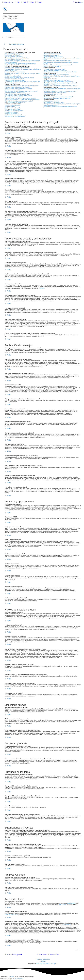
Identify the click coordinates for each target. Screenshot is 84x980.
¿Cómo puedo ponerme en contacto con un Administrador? (60, 107)
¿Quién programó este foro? (52, 101)
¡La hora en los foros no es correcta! (15, 72)
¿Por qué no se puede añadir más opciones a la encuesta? (21, 91)
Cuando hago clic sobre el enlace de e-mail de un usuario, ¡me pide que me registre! (22, 82)
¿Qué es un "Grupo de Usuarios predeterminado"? (58, 65)
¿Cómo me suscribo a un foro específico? (55, 93)
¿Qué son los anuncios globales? (14, 111)
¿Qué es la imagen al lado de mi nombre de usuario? (20, 77)
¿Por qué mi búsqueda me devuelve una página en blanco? (60, 83)
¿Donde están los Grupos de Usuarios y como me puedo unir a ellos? (61, 59)
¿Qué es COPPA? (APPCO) (13, 55)
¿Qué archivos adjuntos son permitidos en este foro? (58, 97)
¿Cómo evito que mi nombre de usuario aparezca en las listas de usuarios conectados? (23, 70)
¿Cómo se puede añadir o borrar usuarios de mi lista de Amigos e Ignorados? (62, 77)
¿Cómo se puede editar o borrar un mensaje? (17, 87)
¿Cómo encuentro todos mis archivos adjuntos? (57, 98)
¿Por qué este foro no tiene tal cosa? (54, 102)
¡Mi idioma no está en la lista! (13, 76)
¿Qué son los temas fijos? (12, 114)
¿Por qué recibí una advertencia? (14, 97)
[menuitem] (17, 2)
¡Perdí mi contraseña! (11, 62)
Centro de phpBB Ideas (11, 915)
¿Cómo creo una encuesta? (12, 90)
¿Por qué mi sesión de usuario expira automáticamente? (20, 64)
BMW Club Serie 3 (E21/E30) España (47, 964)
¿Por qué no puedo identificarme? (14, 59)
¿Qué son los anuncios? (11, 112)
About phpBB (63, 905)
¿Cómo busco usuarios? (50, 84)
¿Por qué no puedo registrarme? (14, 57)
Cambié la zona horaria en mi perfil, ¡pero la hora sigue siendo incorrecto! (22, 74)
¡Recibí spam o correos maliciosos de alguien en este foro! (60, 72)
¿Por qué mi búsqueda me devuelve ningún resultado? (59, 82)
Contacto (43, 962)
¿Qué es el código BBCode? (13, 105)
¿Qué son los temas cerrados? (13, 115)
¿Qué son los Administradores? (52, 54)
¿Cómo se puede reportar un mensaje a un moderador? (20, 98)
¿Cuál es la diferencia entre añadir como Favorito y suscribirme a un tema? (62, 89)
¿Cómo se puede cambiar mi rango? (15, 80)
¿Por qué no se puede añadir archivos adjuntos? (18, 96)
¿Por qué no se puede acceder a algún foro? (17, 94)
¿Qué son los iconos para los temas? (15, 116)
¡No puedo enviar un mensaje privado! (54, 69)
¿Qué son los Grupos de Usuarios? (53, 57)
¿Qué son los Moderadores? (52, 55)
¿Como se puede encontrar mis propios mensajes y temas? (60, 86)
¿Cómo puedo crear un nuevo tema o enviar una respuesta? (22, 86)
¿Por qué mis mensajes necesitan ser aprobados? (19, 101)
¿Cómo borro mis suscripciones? (53, 94)
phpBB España (19, 978)
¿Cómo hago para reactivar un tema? (15, 102)
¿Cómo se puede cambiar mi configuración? (17, 68)
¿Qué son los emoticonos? (12, 108)
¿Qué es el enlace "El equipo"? (52, 66)
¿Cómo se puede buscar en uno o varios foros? (57, 80)
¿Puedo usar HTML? (11, 107)
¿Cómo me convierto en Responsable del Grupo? (57, 61)
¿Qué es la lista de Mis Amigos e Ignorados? (56, 75)
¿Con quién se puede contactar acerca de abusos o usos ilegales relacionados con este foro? (62, 105)
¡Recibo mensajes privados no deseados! (55, 71)
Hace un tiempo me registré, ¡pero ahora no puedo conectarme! (22, 61)
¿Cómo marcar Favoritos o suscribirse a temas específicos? (60, 91)
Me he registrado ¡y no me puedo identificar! (17, 58)
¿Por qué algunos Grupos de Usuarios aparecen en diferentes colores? (61, 63)
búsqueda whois (66, 925)
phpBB (42, 288)
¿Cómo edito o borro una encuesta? (15, 93)
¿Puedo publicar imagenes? (13, 109)
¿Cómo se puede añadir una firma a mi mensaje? (19, 89)
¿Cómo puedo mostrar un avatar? (14, 79)
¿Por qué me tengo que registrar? (14, 54)
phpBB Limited (71, 903)
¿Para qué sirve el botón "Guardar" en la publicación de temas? (22, 100)
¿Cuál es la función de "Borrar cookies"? (16, 65)
